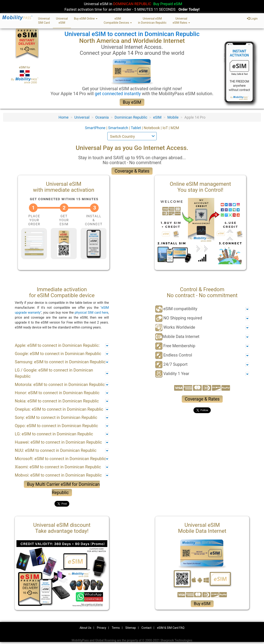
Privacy (101, 628)
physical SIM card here (91, 313)
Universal (82, 117)
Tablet (136, 128)
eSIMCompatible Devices (118, 21)
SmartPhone (96, 128)
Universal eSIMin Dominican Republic (152, 21)
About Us (85, 628)
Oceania (102, 117)
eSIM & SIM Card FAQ (171, 628)
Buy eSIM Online (86, 19)
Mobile (173, 117)
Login (252, 19)
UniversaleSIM (62, 21)
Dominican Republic (131, 117)
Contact (146, 628)
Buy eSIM (132, 102)
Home (64, 117)
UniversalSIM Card (44, 21)
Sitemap (130, 628)
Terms (116, 628)
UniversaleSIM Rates (181, 21)
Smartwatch (119, 128)
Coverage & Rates (132, 171)
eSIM (157, 117)
